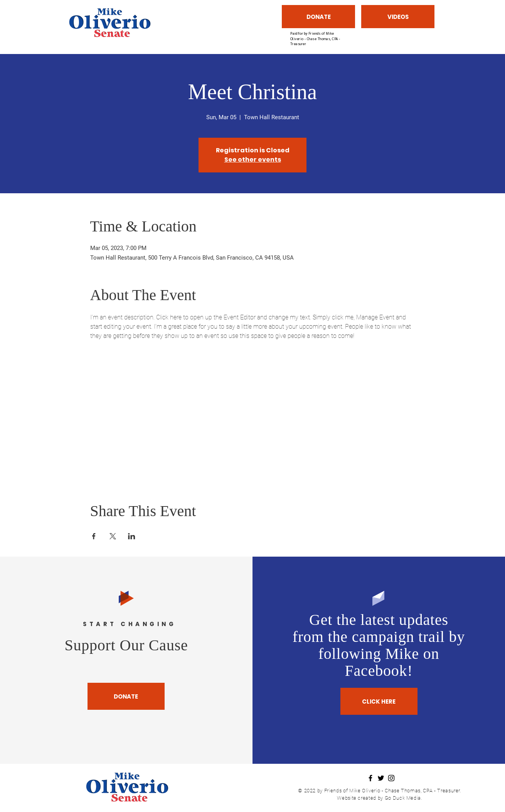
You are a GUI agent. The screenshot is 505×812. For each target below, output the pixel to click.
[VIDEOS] (398, 17)
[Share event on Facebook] (94, 536)
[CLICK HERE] (379, 701)
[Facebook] (370, 778)
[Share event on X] (113, 536)
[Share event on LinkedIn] (132, 536)
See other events (253, 160)
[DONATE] (318, 17)
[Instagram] (391, 778)
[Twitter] (381, 778)
